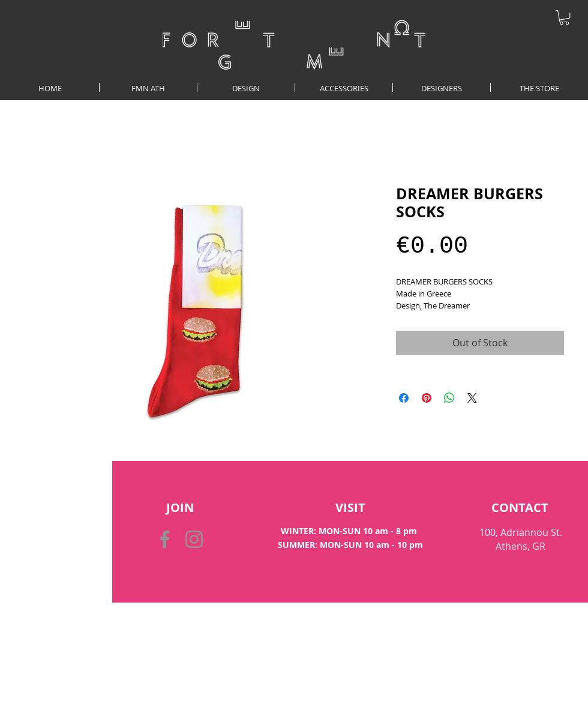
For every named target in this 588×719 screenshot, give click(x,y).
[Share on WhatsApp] (449, 398)
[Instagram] (194, 539)
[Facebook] (165, 539)
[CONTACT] (520, 508)
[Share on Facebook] (404, 398)
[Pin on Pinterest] (427, 398)
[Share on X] (472, 398)
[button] (564, 17)
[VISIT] (350, 508)
